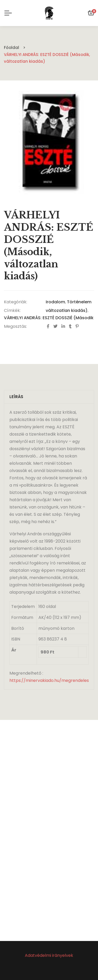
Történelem (79, 302)
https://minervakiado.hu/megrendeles (49, 680)
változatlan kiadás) (67, 310)
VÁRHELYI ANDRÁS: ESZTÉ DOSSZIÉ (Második (49, 318)
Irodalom (55, 302)
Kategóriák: (16, 302)
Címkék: (12, 310)
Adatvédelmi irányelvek (49, 955)
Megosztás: (15, 326)
